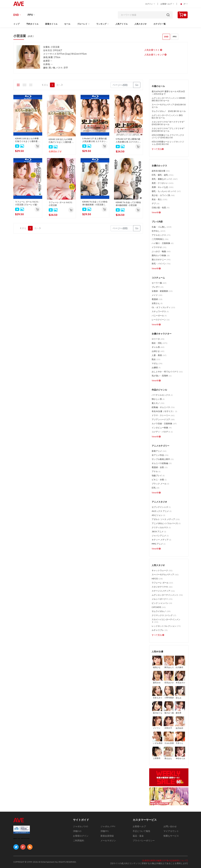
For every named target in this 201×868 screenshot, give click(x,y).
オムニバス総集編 (162, 463)
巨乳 (156, 488)
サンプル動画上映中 (163, 459)
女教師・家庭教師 (162, 291)
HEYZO (157, 579)
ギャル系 (158, 347)
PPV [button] (175, 37)
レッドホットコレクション (166, 626)
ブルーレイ (82, 24)
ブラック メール (160, 484)
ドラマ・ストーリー (163, 415)
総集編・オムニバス (163, 407)
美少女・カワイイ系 (163, 195)
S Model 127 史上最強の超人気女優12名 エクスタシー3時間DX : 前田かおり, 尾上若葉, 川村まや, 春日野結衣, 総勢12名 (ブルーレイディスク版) (95, 140)
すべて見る (158, 149)
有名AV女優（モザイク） (164, 411)
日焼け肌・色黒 (161, 208)
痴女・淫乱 (160, 343)
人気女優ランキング (155, 55)
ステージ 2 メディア (163, 591)
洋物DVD (77, 831)
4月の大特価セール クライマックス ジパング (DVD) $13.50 (168, 136)
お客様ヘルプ (167, 4)
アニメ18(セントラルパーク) (166, 523)
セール (67, 24)
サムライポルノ (161, 611)
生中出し (159, 231)
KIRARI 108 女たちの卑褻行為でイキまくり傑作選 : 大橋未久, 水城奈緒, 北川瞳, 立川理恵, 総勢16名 (61, 141)
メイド (157, 295)
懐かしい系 (158, 399)
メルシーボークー (162, 599)
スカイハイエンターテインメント (166, 621)
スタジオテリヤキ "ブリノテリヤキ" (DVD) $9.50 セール (168, 130)
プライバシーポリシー (144, 841)
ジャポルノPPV (108, 826)
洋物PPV (105, 831)
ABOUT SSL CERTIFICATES (22, 839)
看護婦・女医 (160, 467)
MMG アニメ (159, 544)
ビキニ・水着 (159, 480)
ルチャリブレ (160, 630)
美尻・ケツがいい (163, 183)
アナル (156, 471)
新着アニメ (159, 451)
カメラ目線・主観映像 (164, 424)
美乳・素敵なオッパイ (165, 179)
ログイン (150, 4)
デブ (156, 204)
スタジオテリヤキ (162, 587)
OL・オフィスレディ (163, 307)
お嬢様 (156, 368)
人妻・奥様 (159, 355)
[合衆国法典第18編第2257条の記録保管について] (165, 861)
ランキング (101, 24)
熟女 (156, 359)
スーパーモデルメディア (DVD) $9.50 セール (169, 106)
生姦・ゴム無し (162, 227)
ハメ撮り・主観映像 (163, 243)
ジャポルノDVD (81, 826)
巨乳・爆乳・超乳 (163, 175)
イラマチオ (159, 247)
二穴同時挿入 (160, 239)
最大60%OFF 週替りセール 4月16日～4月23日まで (168, 93)
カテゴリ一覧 (160, 24)
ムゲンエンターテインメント (167, 595)
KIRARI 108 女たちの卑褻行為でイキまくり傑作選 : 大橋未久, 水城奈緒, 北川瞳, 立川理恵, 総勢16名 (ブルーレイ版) (28, 140)
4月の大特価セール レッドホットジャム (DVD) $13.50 (168, 143)
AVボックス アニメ (162, 511)
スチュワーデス (160, 311)
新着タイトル (51, 24)
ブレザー (158, 287)
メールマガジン (108, 841)
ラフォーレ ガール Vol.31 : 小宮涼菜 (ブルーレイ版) (27, 203)
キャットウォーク (162, 570)
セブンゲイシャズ (161, 507)
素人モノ (158, 403)
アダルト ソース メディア (166, 519)
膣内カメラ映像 (161, 255)
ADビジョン (158, 515)
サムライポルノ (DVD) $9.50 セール (169, 111)
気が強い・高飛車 (162, 376)
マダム (157, 363)
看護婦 (157, 299)
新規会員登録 (107, 836)
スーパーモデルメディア (165, 575)
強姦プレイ (158, 476)
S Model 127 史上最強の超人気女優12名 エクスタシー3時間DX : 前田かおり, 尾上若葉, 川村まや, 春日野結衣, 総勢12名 (128, 140)
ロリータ (158, 339)
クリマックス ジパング (164, 615)
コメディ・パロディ (162, 432)
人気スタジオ (141, 24)
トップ (16, 24)
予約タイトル (32, 24)
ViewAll (156, 212)
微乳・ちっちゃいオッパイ (166, 191)
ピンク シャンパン (162, 603)
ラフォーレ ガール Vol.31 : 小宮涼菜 (61, 204)
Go (137, 85)
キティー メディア (161, 540)
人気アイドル (122, 24)
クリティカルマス (161, 527)
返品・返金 (138, 836)
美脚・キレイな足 (163, 187)
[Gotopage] (122, 85)
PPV (30, 15)
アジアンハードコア (163, 419)
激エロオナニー (161, 260)
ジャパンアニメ (160, 536)
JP (184, 4)
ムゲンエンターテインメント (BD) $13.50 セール (167, 117)
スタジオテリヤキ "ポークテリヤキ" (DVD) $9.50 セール (168, 123)
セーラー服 (159, 283)
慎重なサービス (171, 836)
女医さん (157, 303)
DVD (16, 15)
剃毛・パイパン (161, 264)
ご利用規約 (79, 841)
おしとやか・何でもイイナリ (167, 372)
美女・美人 (160, 199)
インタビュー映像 (162, 428)
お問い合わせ (170, 826)
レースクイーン (161, 320)
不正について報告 (141, 831)
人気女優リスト (153, 50)
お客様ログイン (81, 836)
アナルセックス (161, 235)
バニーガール (159, 316)
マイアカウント (171, 831)
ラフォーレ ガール (162, 583)
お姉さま (158, 351)
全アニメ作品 (160, 455)
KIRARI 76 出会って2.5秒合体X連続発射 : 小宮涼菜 (128, 204)
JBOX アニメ (159, 532)
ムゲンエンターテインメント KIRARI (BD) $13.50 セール (168, 99)
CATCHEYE (159, 607)
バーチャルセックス (162, 395)
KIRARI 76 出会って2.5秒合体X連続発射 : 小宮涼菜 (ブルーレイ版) (95, 203)
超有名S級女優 (161, 171)
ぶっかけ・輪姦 (161, 251)
